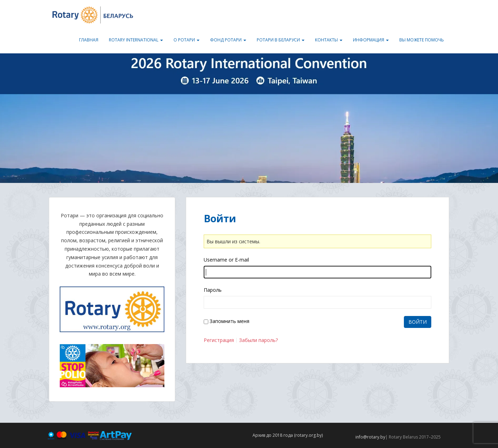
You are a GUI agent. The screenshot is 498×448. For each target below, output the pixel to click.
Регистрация (219, 340)
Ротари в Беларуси (281, 40)
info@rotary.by (370, 437)
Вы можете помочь (422, 40)
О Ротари (186, 40)
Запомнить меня (230, 321)
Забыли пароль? (258, 340)
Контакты (329, 40)
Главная (89, 40)
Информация (371, 40)
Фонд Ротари (228, 40)
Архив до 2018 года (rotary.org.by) (288, 435)
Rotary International (136, 40)
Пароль (213, 290)
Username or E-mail (226, 260)
